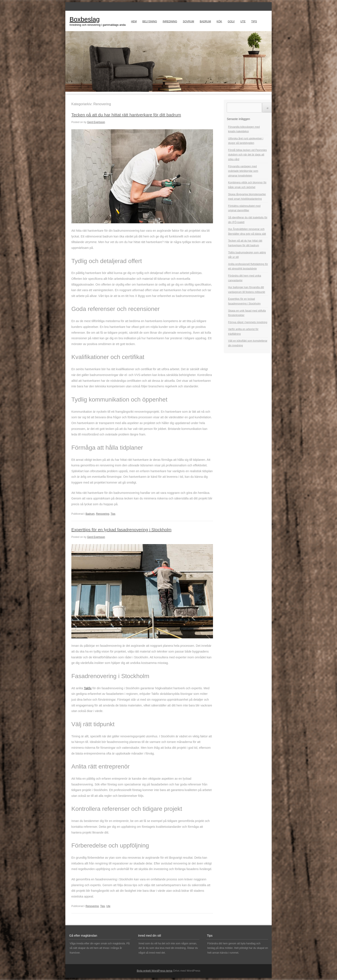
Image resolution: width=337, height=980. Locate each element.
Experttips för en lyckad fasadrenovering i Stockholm (121, 530)
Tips (254, 21)
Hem (134, 21)
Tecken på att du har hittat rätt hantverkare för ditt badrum (126, 115)
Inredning (170, 21)
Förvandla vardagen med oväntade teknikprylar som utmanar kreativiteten (243, 171)
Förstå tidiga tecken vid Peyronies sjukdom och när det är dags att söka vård (247, 155)
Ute (243, 21)
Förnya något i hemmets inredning (248, 322)
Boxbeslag (85, 19)
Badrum (205, 21)
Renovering (103, 514)
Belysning (150, 21)
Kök (219, 21)
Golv (231, 21)
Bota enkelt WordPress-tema (155, 971)
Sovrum (188, 21)
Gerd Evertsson (96, 122)
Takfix (88, 688)
